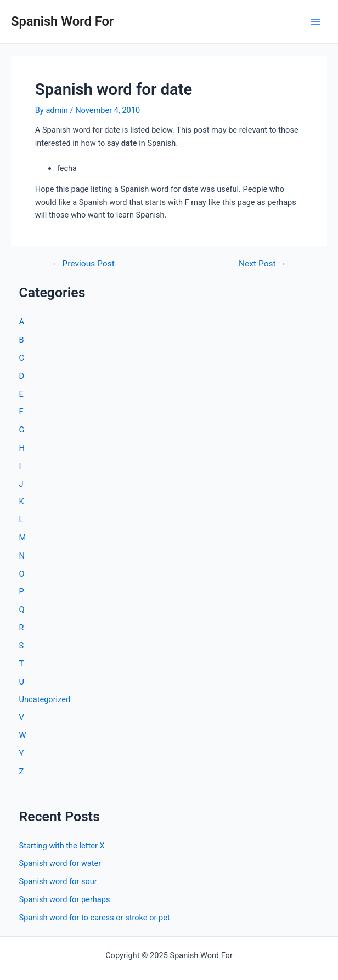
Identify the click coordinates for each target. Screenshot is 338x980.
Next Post (263, 264)
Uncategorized (45, 699)
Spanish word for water (60, 863)
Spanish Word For (62, 21)
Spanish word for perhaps (65, 899)
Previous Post (83, 264)
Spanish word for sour (58, 881)
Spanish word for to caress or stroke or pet (95, 918)
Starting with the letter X (62, 846)
